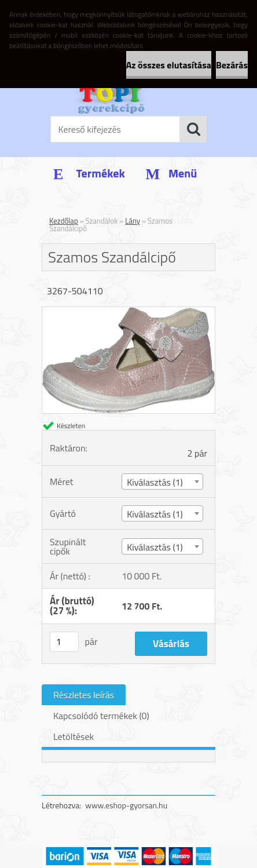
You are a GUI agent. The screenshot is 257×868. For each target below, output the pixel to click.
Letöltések (74, 736)
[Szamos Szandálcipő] (128, 312)
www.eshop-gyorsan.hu (126, 805)
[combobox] (162, 482)
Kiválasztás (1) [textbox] (155, 482)
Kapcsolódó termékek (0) (101, 716)
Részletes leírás (84, 695)
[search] (193, 129)
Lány (133, 221)
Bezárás (232, 65)
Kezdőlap (64, 221)
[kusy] (64, 642)
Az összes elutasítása (169, 65)
